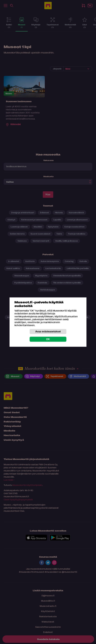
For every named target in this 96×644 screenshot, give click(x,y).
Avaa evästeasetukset (48, 331)
